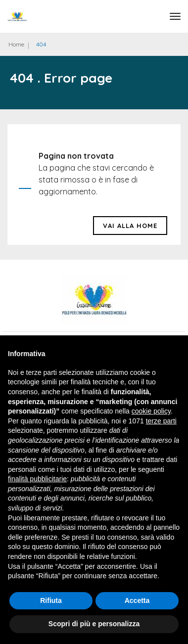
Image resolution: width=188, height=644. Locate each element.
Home (16, 44)
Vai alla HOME (130, 226)
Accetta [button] (137, 600)
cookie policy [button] (151, 411)
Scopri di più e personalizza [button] (94, 624)
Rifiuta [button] (51, 600)
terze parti (161, 421)
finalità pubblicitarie (37, 479)
